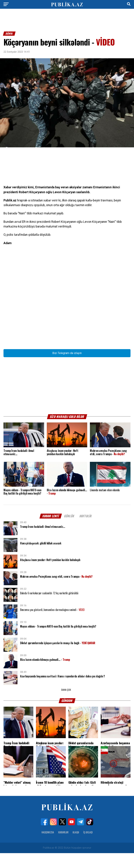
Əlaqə (76, 847)
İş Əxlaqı (88, 847)
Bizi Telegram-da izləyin (67, 368)
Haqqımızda (48, 847)
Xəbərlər (63, 847)
